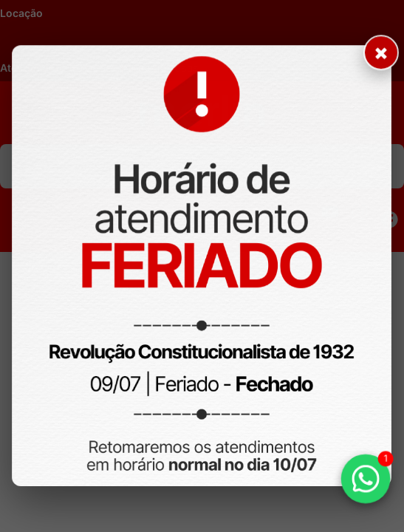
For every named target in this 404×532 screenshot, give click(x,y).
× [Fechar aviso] (379, 58)
